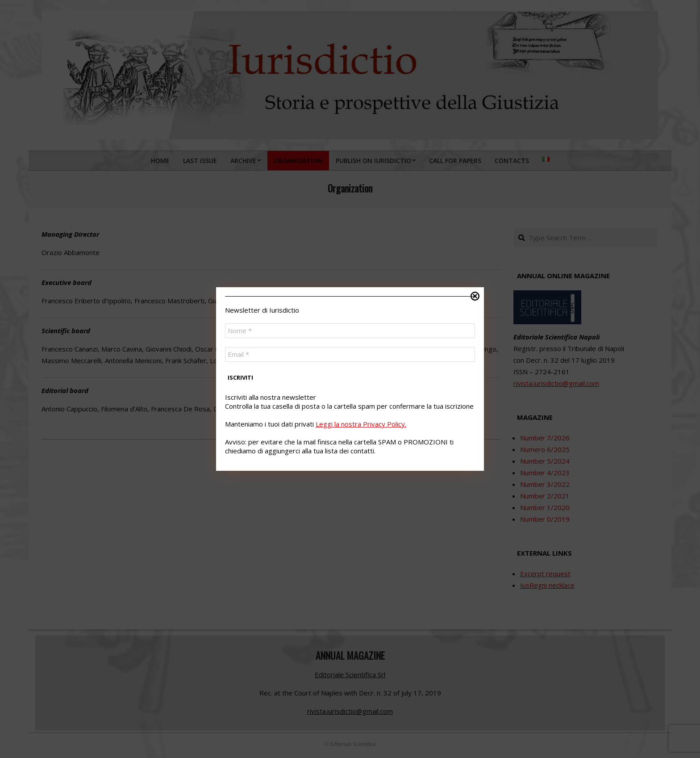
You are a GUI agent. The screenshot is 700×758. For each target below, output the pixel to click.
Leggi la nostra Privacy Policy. (361, 424)
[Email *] (350, 354)
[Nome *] (350, 331)
